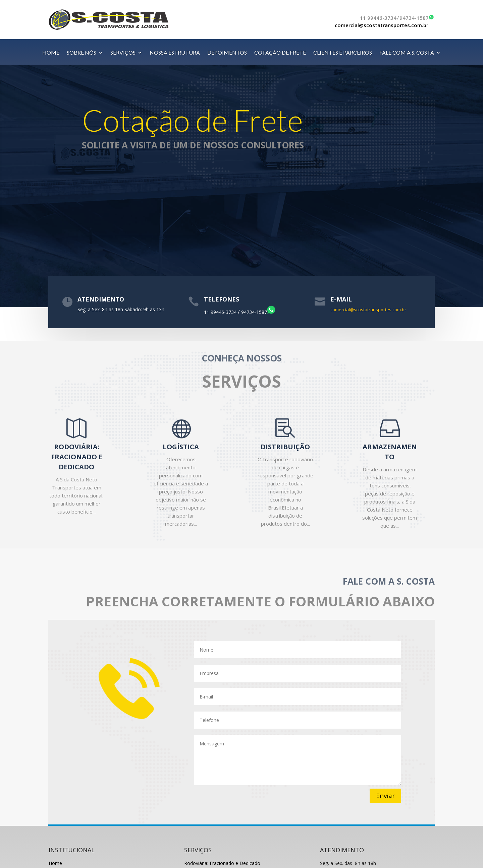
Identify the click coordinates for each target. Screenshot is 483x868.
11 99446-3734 (378, 18)
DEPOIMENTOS (227, 53)
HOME (51, 53)
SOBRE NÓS (82, 53)
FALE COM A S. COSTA (407, 53)
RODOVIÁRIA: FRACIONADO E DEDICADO (77, 457)
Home (55, 863)
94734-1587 (414, 18)
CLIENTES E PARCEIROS (343, 53)
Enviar (385, 796)
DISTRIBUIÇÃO (285, 447)
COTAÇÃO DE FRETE (280, 53)
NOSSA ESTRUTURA (175, 53)
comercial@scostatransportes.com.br (382, 25)
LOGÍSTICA (181, 447)
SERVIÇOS (123, 53)
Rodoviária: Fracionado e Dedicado (222, 863)
